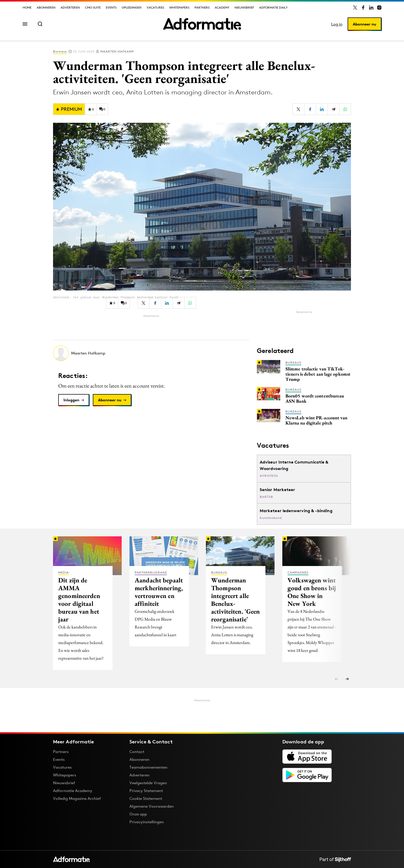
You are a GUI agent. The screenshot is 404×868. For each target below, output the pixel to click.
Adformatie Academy (73, 791)
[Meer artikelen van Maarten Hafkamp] (151, 353)
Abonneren (46, 7)
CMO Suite (93, 7)
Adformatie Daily (273, 7)
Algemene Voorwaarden (152, 806)
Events (111, 7)
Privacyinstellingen (147, 822)
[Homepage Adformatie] (202, 24)
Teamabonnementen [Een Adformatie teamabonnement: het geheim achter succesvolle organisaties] (148, 767)
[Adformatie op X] (355, 8)
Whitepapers (179, 7)
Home (27, 7)
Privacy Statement (146, 791)
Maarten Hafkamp (117, 51)
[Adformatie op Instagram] (379, 8)
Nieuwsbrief (244, 7)
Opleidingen (132, 7)
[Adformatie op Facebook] (363, 8)
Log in (337, 24)
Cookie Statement (146, 798)
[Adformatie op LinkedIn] (371, 8)
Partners (202, 7)
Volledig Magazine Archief (77, 798)
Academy (222, 7)
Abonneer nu (364, 24)
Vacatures (155, 7)
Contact (137, 752)
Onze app (138, 814)
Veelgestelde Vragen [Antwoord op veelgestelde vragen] (148, 783)
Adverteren (70, 7)
